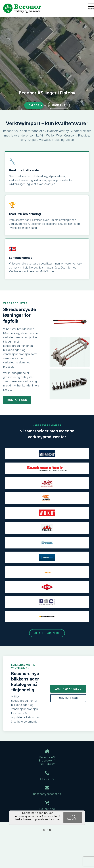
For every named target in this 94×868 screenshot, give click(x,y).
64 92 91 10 (47, 779)
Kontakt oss (17, 400)
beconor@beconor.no (47, 794)
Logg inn (47, 830)
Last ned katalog (68, 689)
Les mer (55, 819)
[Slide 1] (42, 105)
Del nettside (47, 806)
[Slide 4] (53, 105)
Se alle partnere (47, 633)
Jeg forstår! (73, 818)
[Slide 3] (49, 105)
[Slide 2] (45, 105)
